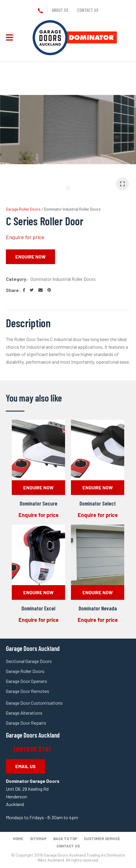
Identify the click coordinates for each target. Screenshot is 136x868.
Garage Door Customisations (34, 703)
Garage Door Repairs (26, 723)
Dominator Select (98, 503)
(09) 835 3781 (33, 749)
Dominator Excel (38, 608)
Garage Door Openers (26, 681)
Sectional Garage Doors (29, 661)
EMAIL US (25, 766)
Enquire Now (30, 257)
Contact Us (68, 846)
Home (18, 839)
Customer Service (102, 839)
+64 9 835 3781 (42, 11)
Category (16, 279)
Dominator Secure (39, 503)
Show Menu (9, 37)
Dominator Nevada (98, 608)
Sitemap (38, 839)
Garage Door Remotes (28, 691)
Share (12, 290)
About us (60, 10)
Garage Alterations (25, 713)
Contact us (88, 10)
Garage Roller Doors (23, 209)
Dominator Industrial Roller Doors (72, 209)
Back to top (65, 839)
